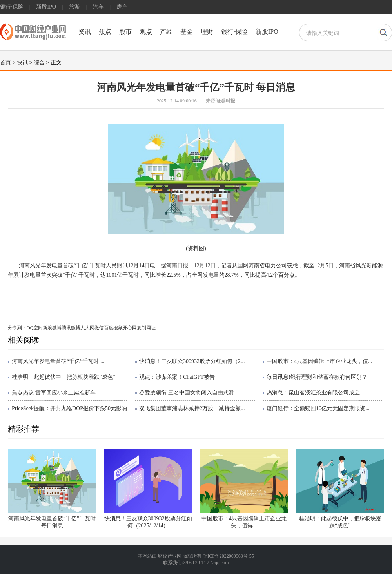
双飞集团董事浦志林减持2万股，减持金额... (192, 408)
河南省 (75, 300)
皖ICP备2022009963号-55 (228, 556)
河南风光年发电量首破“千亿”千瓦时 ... (58, 361)
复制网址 (146, 328)
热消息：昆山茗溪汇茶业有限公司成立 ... (316, 393)
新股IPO (46, 7)
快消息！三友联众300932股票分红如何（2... (192, 361)
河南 (60, 300)
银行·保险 (12, 7)
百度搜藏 (113, 328)
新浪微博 (52, 328)
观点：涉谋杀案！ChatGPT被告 (177, 377)
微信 (99, 328)
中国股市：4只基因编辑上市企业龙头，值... (319, 361)
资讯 (85, 32)
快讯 (22, 63)
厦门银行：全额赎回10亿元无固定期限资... (318, 408)
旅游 (74, 7)
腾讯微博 (71, 328)
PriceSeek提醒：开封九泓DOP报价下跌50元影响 (69, 408)
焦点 (105, 32)
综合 (39, 63)
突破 (90, 300)
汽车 (98, 7)
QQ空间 (35, 328)
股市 (125, 32)
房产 (122, 7)
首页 (5, 63)
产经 (166, 32)
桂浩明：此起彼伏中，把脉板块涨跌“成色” (64, 377)
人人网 (87, 328)
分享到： (17, 328)
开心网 (130, 328)
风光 (48, 300)
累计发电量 (111, 300)
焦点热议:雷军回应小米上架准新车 (54, 393)
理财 (207, 32)
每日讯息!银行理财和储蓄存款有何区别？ (317, 377)
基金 (187, 32)
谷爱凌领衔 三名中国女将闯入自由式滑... (189, 393)
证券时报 (226, 101)
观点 (146, 32)
